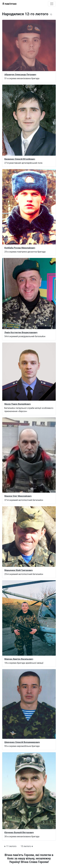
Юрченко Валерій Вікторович (19, 832)
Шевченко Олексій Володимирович (22, 742)
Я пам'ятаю (10, 4)
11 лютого (10, 846)
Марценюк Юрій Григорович (19, 570)
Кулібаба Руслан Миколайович (20, 248)
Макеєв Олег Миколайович (18, 496)
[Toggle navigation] (52, 4)
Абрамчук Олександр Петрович (20, 75)
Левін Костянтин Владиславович (21, 333)
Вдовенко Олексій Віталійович (20, 159)
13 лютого (27, 846)
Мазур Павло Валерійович (18, 404)
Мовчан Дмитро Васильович (19, 659)
